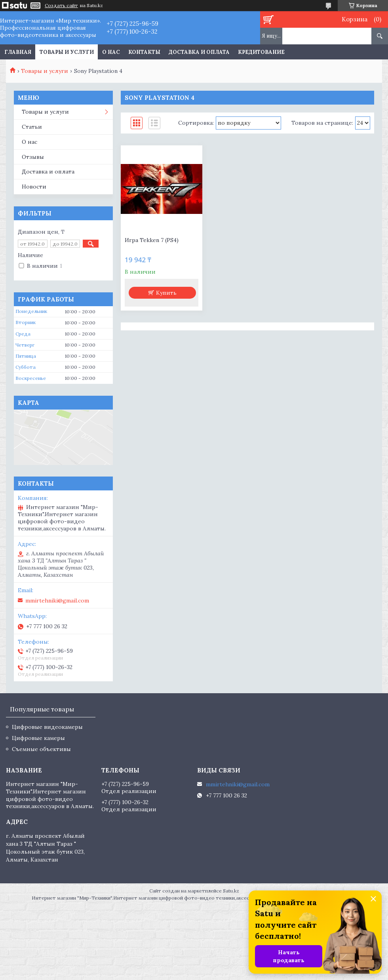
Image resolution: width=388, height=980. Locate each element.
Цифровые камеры (38, 738)
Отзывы (33, 157)
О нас (111, 52)
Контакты (144, 52)
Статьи (32, 127)
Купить (166, 293)
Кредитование (261, 52)
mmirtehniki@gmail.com (57, 601)
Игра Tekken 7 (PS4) (152, 240)
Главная (18, 52)
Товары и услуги (67, 52)
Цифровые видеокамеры (47, 727)
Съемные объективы (41, 749)
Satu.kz (231, 891)
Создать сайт (61, 6)
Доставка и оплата (199, 52)
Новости (34, 187)
